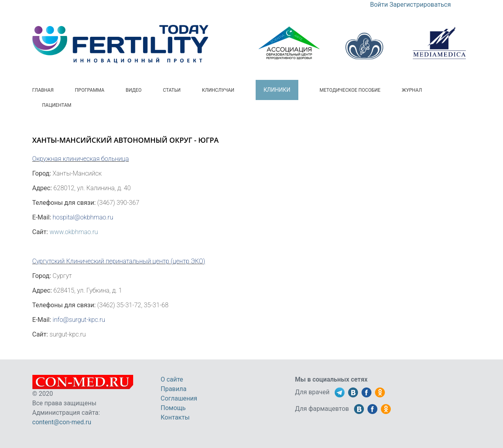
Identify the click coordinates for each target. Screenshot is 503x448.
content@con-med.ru (62, 422)
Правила (174, 389)
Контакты (175, 417)
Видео (134, 90)
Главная (43, 90)
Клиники (277, 90)
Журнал (412, 90)
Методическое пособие (350, 90)
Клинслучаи (218, 90)
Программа (90, 90)
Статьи (172, 90)
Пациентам (57, 105)
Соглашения (179, 398)
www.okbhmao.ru (73, 232)
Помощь (173, 408)
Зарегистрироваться (420, 5)
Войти (379, 5)
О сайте (172, 379)
